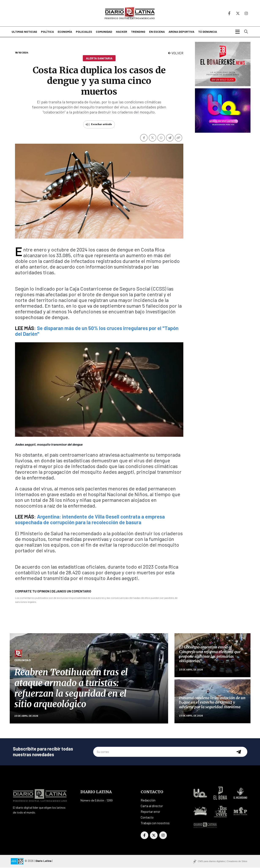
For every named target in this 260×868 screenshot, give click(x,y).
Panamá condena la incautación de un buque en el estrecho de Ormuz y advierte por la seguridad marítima (212, 703)
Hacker (122, 32)
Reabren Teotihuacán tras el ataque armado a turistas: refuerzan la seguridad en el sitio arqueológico (71, 689)
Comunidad (104, 32)
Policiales (84, 32)
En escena (157, 32)
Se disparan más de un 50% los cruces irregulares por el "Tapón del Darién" (97, 331)
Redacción (148, 801)
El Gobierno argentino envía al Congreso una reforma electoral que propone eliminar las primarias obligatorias (210, 654)
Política (47, 32)
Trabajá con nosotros (155, 823)
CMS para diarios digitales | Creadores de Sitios (223, 862)
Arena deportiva (181, 32)
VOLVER (176, 53)
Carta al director (152, 806)
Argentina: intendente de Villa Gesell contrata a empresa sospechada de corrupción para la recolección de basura (90, 520)
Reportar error (150, 812)
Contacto (147, 818)
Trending (138, 32)
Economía (65, 32)
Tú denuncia (208, 32)
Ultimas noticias (24, 32)
